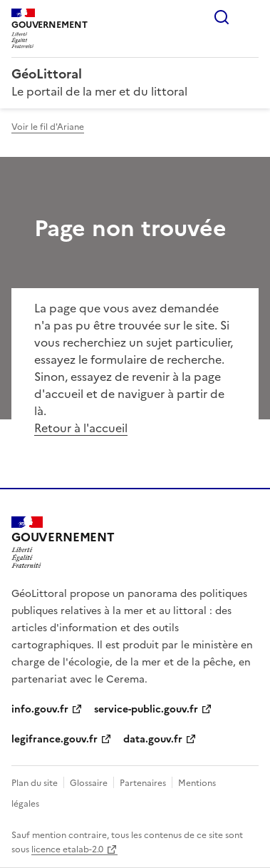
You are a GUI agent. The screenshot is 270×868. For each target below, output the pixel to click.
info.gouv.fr (40, 709)
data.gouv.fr (153, 739)
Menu (250, 17)
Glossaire (89, 783)
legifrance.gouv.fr (54, 739)
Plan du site (35, 783)
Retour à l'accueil (81, 428)
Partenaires (143, 783)
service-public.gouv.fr (146, 709)
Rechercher (222, 17)
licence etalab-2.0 (67, 849)
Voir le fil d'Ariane (48, 127)
